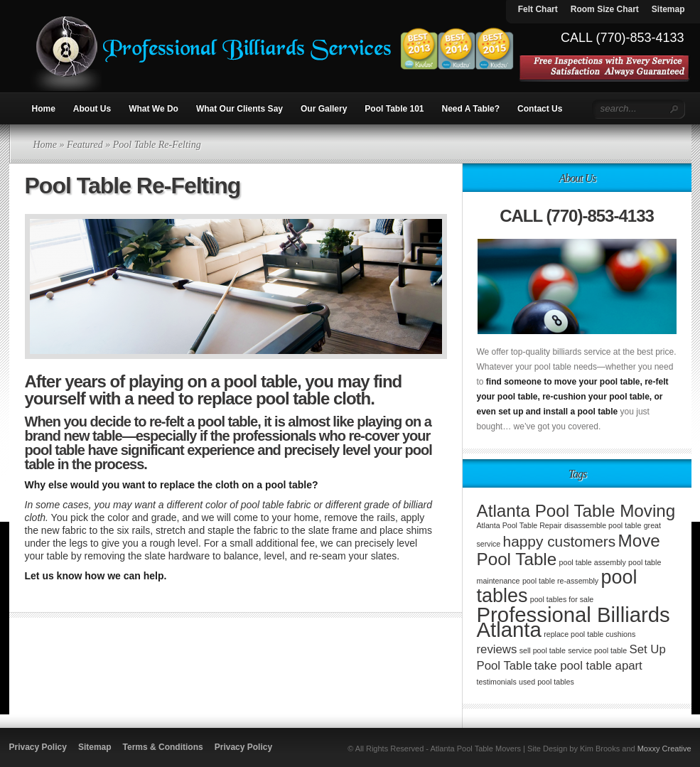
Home (44, 109)
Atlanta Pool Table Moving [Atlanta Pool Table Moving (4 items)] (576, 511)
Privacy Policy (38, 747)
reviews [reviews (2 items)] (497, 649)
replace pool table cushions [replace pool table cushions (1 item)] (589, 634)
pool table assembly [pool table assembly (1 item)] (593, 562)
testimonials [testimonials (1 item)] (497, 682)
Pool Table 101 (394, 109)
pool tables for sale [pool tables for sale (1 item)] (562, 599)
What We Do (154, 109)
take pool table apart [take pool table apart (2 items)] (588, 666)
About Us (92, 109)
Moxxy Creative (664, 749)
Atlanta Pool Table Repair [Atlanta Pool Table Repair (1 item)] (519, 525)
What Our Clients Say (239, 109)
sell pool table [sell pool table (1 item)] (543, 650)
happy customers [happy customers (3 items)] (560, 541)
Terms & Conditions (163, 747)
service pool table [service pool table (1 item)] (597, 650)
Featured (85, 145)
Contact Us (540, 109)
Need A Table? (471, 109)
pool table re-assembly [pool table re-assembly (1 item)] (560, 581)
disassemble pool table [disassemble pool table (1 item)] (603, 525)
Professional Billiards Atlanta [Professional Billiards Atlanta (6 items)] (574, 622)
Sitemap (95, 747)
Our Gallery (324, 109)
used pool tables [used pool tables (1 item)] (546, 682)
